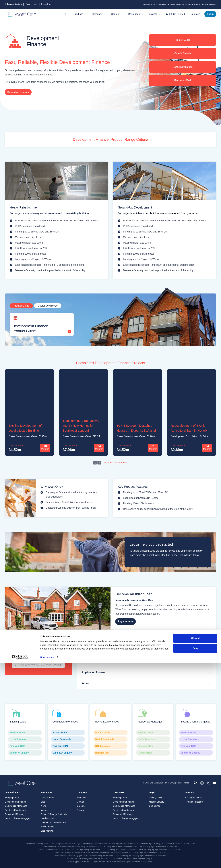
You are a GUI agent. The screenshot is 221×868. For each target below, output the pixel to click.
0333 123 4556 (175, 14)
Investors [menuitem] (190, 792)
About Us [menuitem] (81, 798)
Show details (47, 862)
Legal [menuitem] (152, 792)
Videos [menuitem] (44, 810)
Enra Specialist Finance (179, 783)
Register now (126, 622)
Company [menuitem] (82, 792)
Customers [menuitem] (119, 792)
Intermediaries (13, 4)
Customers (31, 4)
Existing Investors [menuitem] (193, 798)
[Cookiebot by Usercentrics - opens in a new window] (20, 862)
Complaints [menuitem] (154, 806)
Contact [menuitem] (81, 802)
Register (195, 14)
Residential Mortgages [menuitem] (16, 814)
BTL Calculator (110, 746)
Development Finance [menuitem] (15, 802)
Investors (46, 4)
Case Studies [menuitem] (47, 798)
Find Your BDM (183, 80)
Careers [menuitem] (81, 806)
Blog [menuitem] (43, 802)
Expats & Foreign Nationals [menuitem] (54, 814)
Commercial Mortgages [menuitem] (16, 806)
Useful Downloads (183, 67)
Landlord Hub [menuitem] (47, 818)
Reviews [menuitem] (81, 810)
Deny (195, 853)
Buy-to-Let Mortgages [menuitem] (15, 810)
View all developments (116, 463)
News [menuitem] (44, 806)
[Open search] (67, 14)
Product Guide (182, 40)
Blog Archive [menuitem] (47, 831)
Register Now (110, 753)
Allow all (195, 843)
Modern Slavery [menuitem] (157, 802)
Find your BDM (25, 746)
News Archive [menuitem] (47, 827)
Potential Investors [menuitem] (194, 802)
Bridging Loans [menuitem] (12, 798)
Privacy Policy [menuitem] (156, 798)
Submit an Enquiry (18, 92)
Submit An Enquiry (68, 753)
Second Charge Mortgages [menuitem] (18, 818)
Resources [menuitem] (47, 792)
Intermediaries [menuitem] (12, 792)
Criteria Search (183, 53)
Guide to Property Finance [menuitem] (53, 823)
